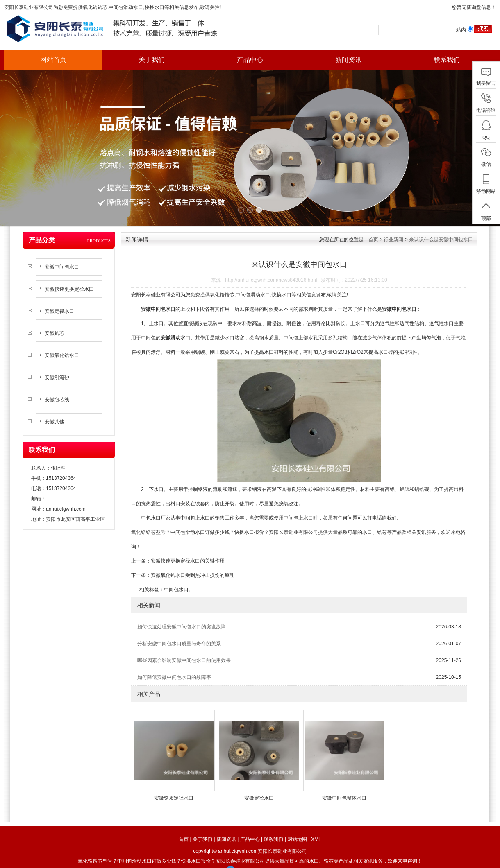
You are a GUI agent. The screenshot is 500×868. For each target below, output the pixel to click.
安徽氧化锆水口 (62, 344)
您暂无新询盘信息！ (474, 7)
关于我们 (152, 60)
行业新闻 (393, 228)
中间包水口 (176, 578)
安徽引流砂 (57, 366)
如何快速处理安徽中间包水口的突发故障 (182, 615)
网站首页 (53, 60)
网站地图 (297, 828)
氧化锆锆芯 (95, 7)
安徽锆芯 (55, 322)
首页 (373, 228)
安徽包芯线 (57, 388)
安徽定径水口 (59, 300)
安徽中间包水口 (62, 255)
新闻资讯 (348, 60)
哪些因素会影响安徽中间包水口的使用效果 (184, 649)
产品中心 (250, 60)
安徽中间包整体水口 (344, 787)
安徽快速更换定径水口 (69, 278)
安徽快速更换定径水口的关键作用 (188, 549)
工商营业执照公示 (250, 860)
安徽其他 (55, 410)
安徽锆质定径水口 (174, 787)
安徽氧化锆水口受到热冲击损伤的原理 (193, 564)
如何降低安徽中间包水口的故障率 (174, 666)
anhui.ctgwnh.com (66, 497)
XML (316, 828)
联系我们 (447, 60)
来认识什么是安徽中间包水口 (441, 228)
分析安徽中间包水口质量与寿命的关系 (179, 632)
